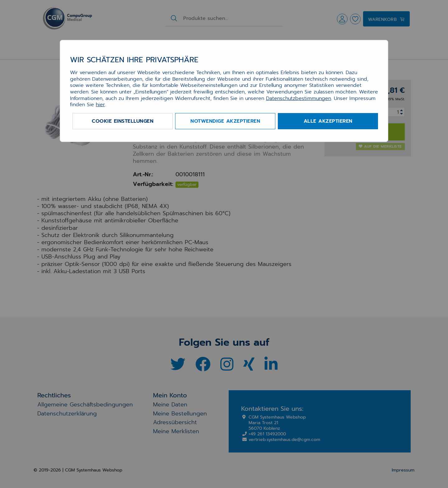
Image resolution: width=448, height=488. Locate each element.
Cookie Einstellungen (123, 121)
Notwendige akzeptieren (225, 121)
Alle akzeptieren (328, 121)
